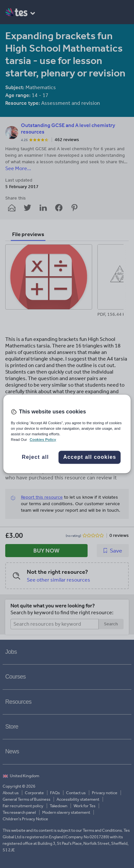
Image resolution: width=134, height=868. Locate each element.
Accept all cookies (90, 457)
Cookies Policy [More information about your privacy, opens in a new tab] (43, 440)
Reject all (35, 457)
